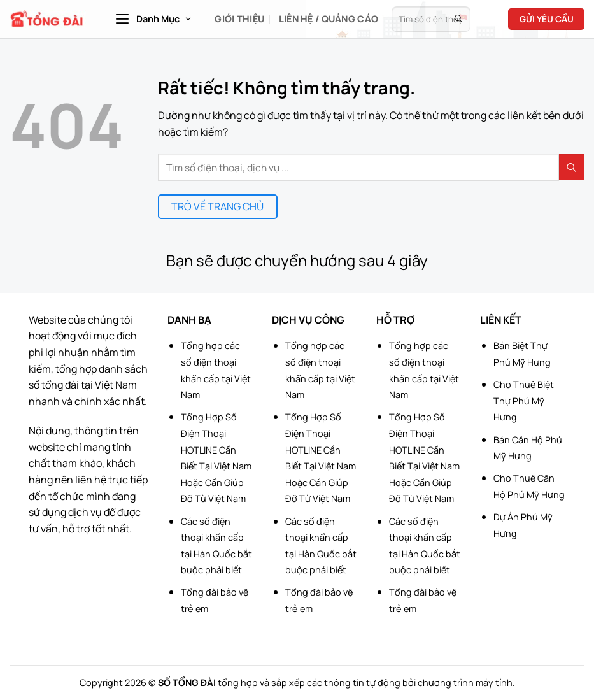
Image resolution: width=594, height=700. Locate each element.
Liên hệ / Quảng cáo (329, 19)
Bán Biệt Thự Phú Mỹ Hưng (522, 354)
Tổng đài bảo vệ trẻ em (215, 600)
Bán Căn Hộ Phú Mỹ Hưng (528, 448)
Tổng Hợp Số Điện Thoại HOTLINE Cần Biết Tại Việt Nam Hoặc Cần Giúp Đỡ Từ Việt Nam (216, 458)
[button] (153, 19)
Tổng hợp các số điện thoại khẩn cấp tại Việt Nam (216, 370)
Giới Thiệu (239, 19)
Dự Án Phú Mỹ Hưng (523, 525)
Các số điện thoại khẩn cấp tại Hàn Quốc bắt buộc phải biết (216, 546)
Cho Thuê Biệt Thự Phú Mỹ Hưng (524, 401)
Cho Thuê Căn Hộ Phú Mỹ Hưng (529, 486)
